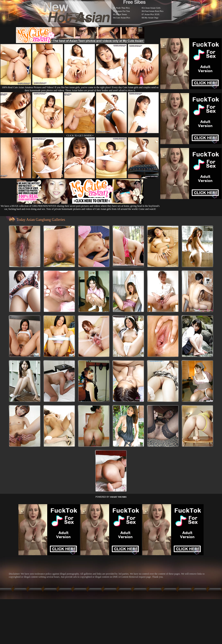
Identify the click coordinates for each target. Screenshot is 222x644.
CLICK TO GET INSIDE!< (80, 136)
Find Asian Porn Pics (154, 11)
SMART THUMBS (118, 497)
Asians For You (123, 11)
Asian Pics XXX (152, 14)
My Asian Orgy (151, 18)
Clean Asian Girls (152, 8)
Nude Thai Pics (123, 8)
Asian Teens (121, 14)
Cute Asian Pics (123, 18)
